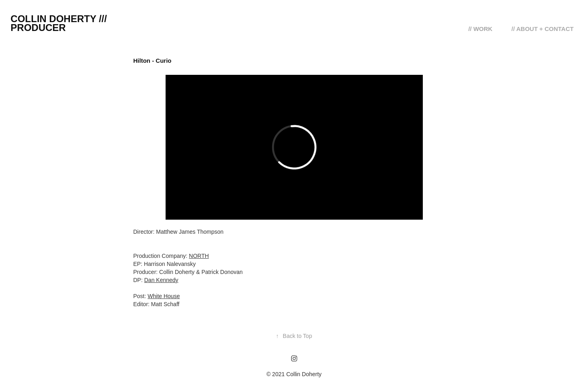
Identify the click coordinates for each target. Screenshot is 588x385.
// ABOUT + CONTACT (543, 29)
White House (164, 296)
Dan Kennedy (161, 280)
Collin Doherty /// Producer (60, 23)
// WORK (480, 29)
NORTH (199, 256)
